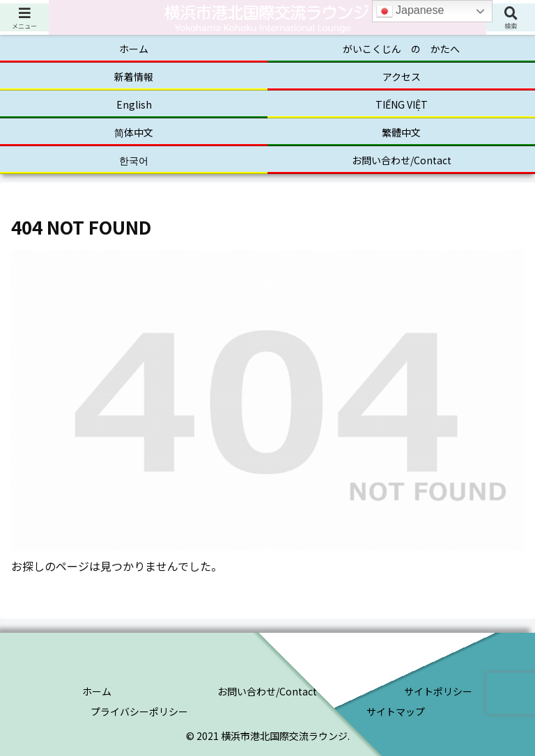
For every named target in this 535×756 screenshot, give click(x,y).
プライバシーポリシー (139, 711)
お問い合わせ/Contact (267, 691)
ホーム (97, 691)
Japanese (410, 11)
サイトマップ (396, 711)
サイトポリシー (438, 691)
